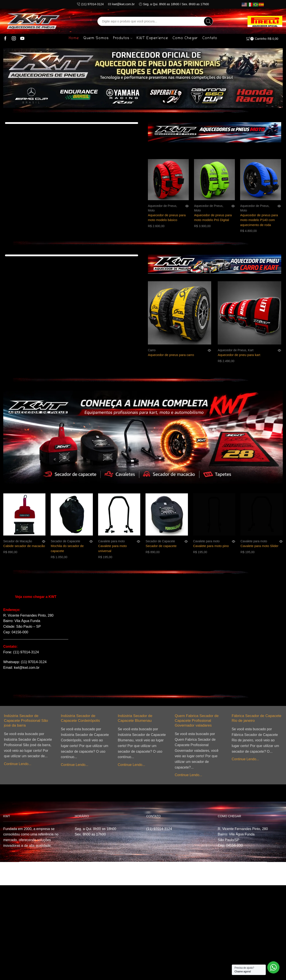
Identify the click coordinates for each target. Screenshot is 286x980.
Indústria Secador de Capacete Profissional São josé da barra (27, 815)
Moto (149, 210)
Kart (258, 330)
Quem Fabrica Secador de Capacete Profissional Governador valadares (198, 815)
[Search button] (208, 21)
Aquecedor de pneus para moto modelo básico (166, 218)
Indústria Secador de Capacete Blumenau (136, 813)
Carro (159, 351)
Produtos (123, 38)
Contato (210, 38)
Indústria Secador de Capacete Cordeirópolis (82, 813)
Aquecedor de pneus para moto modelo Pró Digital (212, 218)
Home (74, 38)
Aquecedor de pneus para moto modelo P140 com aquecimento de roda (258, 220)
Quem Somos (96, 38)
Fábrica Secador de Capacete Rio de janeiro (253, 813)
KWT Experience (152, 38)
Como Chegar (185, 38)
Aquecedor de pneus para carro (179, 356)
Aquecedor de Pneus (160, 206)
